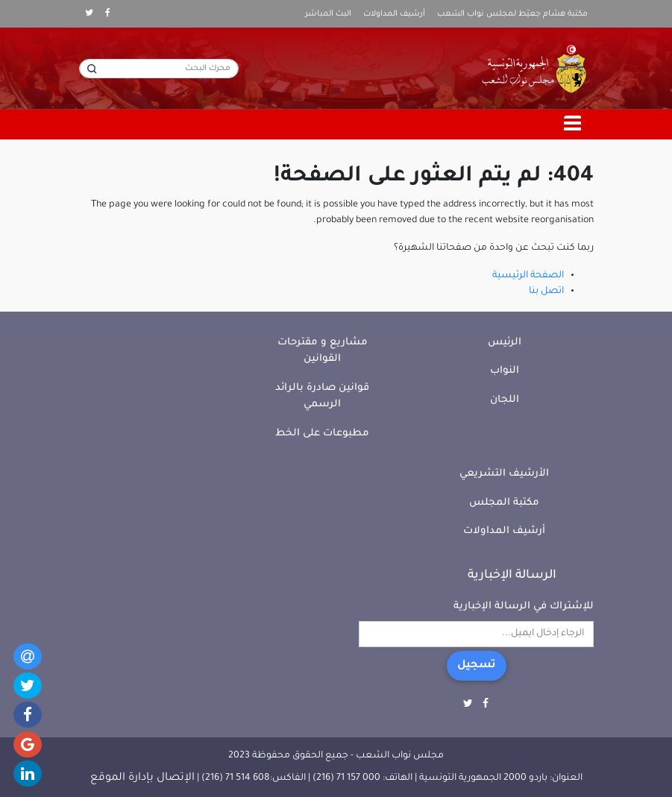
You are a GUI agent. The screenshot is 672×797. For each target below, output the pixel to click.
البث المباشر (328, 14)
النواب (505, 371)
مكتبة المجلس (504, 503)
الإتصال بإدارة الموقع (142, 778)
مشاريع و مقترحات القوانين (323, 351)
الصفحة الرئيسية (528, 276)
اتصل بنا (546, 292)
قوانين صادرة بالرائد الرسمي (322, 397)
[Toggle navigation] (573, 125)
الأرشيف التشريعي (504, 474)
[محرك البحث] (159, 69)
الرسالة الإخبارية (512, 576)
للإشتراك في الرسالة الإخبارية (524, 607)
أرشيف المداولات (394, 14)
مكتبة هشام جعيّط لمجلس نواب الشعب (512, 14)
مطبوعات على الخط (322, 434)
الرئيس (505, 343)
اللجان (505, 400)
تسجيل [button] (477, 666)
